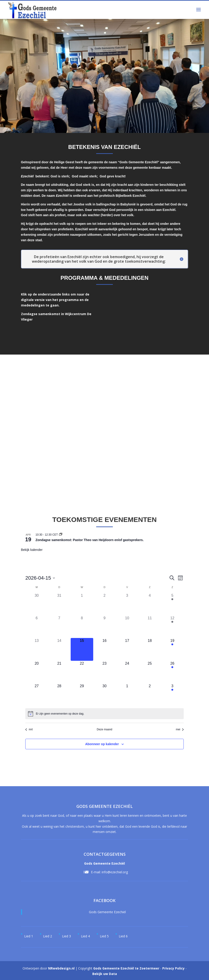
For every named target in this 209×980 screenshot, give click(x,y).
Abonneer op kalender (102, 744)
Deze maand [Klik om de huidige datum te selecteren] (104, 729)
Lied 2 (48, 936)
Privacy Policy (173, 968)
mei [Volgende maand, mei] (180, 729)
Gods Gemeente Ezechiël (107, 912)
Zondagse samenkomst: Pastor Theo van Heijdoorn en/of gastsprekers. (90, 540)
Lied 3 (66, 936)
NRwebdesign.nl (61, 968)
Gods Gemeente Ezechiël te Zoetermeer (126, 968)
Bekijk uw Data (105, 974)
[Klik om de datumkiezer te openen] (40, 578)
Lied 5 (104, 936)
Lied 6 (123, 936)
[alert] (60, 714)
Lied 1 (29, 936)
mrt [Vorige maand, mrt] (29, 729)
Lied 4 (85, 936)
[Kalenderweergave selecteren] (180, 578)
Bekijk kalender (32, 550)
